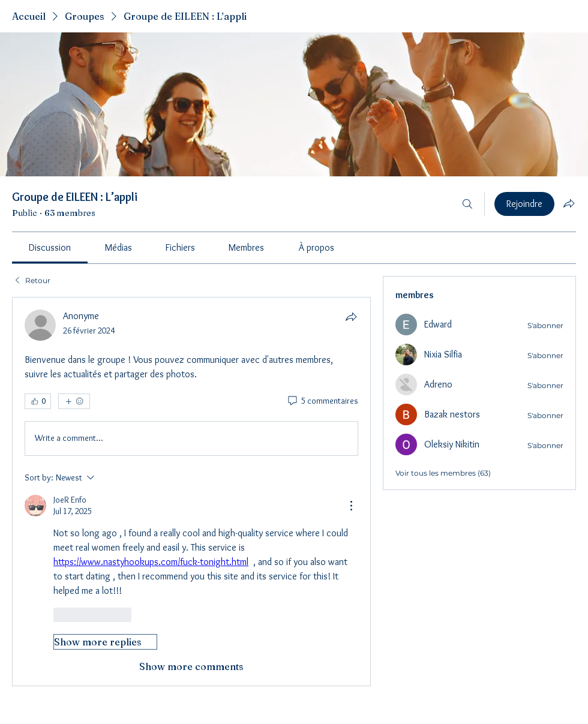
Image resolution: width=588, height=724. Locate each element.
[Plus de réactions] (74, 401)
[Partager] (351, 317)
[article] (191, 492)
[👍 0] (38, 401)
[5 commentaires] (322, 401)
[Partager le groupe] (569, 203)
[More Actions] (351, 506)
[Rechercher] (467, 204)
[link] (50, 247)
